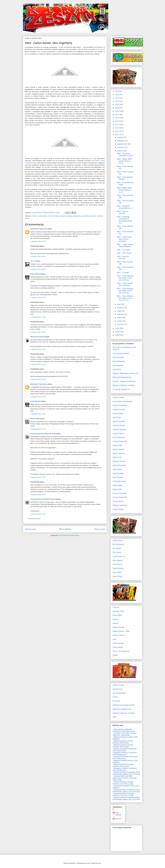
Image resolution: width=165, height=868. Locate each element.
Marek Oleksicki (119, 453)
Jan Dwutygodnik (119, 693)
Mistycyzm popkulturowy (122, 709)
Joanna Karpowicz (120, 429)
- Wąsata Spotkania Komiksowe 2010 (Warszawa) (125, 750)
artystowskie (43, 216)
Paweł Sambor (118, 473)
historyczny (77, 216)
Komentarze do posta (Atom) (69, 535)
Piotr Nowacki (118, 477)
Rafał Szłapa (117, 485)
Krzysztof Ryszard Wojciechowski (43, 434)
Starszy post (100, 529)
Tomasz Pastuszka (120, 497)
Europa (69, 216)
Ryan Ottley (117, 572)
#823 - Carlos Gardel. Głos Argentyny (125, 284)
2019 (117, 108)
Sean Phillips (118, 576)
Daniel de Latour (119, 409)
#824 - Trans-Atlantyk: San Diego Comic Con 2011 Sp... (125, 278)
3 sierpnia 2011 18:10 (38, 257)
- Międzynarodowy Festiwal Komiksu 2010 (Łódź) (123, 765)
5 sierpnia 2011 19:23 (38, 514)
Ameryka (34, 216)
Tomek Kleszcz (118, 501)
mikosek (118, 819)
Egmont (63, 216)
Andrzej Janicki (118, 397)
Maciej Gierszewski (38, 337)
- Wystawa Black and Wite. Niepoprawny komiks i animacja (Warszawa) (125, 778)
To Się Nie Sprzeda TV (121, 389)
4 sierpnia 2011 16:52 (38, 332)
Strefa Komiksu (118, 643)
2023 (117, 98)
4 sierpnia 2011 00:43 (38, 269)
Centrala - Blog (118, 611)
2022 (117, 101)
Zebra (27, 218)
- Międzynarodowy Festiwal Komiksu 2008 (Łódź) (123, 742)
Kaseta (115, 697)
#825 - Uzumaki (123, 273)
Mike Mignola (118, 560)
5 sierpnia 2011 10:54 (38, 397)
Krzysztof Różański (120, 441)
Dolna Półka (117, 615)
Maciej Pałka (35, 419)
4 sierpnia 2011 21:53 (38, 379)
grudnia (120, 137)
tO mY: (33, 261)
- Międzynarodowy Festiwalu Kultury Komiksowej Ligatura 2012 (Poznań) (126, 791)
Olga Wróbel (117, 469)
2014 (117, 125)
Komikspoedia (118, 365)
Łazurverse (117, 369)
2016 (117, 118)
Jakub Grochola (119, 421)
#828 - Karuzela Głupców (123, 257)
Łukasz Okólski (118, 509)
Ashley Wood (118, 540)
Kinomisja (116, 701)
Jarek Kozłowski (119, 425)
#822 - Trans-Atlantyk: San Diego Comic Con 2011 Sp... (125, 291)
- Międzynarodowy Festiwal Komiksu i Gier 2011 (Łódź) (123, 783)
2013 (117, 128)
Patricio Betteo (118, 568)
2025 (117, 95)
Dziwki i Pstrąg (118, 685)
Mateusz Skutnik (119, 461)
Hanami (116, 623)
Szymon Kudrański (120, 493)
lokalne (93, 216)
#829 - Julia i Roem (124, 253)
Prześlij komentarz (34, 519)
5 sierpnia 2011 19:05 (38, 495)
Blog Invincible (118, 357)
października (122, 144)
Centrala (116, 607)
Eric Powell (117, 548)
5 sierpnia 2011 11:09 (38, 414)
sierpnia (120, 151)
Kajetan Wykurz (119, 433)
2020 (117, 105)
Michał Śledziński (119, 465)
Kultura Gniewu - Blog (121, 631)
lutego (120, 321)
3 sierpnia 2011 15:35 (38, 241)
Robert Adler (117, 489)
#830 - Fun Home (123, 250)
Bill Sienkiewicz (118, 544)
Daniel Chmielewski (120, 405)
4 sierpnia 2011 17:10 (38, 349)
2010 (117, 328)
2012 (117, 131)
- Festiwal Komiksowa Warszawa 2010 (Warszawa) (125, 758)
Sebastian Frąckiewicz (39, 229)
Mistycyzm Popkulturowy (122, 377)
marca (120, 318)
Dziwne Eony (118, 689)
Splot (115, 717)
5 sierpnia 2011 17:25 (38, 477)
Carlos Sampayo (54, 216)
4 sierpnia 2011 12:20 (38, 298)
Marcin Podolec (119, 449)
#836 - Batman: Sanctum (123, 212)
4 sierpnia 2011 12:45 (38, 317)
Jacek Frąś (117, 417)
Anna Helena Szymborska (123, 401)
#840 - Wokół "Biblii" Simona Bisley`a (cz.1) (124, 190)
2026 (117, 91)
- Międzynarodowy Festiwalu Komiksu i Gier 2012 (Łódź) (123, 795)
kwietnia (121, 314)
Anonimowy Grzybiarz (121, 353)
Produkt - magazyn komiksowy (124, 381)
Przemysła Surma (119, 481)
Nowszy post (30, 529)
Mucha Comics (118, 635)
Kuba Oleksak (36, 274)
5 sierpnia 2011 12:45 (38, 429)
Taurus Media (118, 647)
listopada (121, 141)
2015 (117, 121)
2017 (117, 115)
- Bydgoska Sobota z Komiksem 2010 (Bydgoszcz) (125, 754)
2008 (117, 335)
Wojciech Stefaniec (120, 505)
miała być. (99, 49)
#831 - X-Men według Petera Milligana (125, 245)
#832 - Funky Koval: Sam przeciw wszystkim (124, 239)
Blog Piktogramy (119, 361)
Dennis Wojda (118, 413)
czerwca (121, 308)
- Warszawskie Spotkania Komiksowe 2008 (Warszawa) (124, 730)
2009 (117, 332)
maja (119, 311)
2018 (117, 111)
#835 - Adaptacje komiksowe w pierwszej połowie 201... (124, 220)
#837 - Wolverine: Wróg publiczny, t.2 (125, 207)
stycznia (121, 324)
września (121, 147)
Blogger (98, 863)
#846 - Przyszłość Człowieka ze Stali (125, 155)
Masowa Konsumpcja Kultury (124, 705)
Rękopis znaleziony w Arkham (124, 385)
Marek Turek (117, 457)
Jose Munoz (86, 216)
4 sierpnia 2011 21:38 (38, 364)
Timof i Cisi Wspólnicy (121, 651)
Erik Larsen (117, 552)
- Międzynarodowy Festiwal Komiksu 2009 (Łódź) (123, 746)
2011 (117, 134)
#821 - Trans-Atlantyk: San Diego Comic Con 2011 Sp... (125, 298)
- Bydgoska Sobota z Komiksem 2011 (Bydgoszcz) (125, 769)
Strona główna (65, 529)
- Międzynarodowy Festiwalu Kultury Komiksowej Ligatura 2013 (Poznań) (126, 798)
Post (114, 639)
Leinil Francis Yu (119, 556)
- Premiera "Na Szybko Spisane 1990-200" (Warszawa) (125, 734)
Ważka (115, 655)
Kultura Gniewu (118, 627)
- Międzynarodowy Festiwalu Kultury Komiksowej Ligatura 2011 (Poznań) (126, 773)
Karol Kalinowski (119, 437)
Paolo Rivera (118, 564)
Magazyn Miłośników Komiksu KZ (125, 373)
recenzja (100, 216)
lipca (119, 304)
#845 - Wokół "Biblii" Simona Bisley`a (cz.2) (124, 161)
